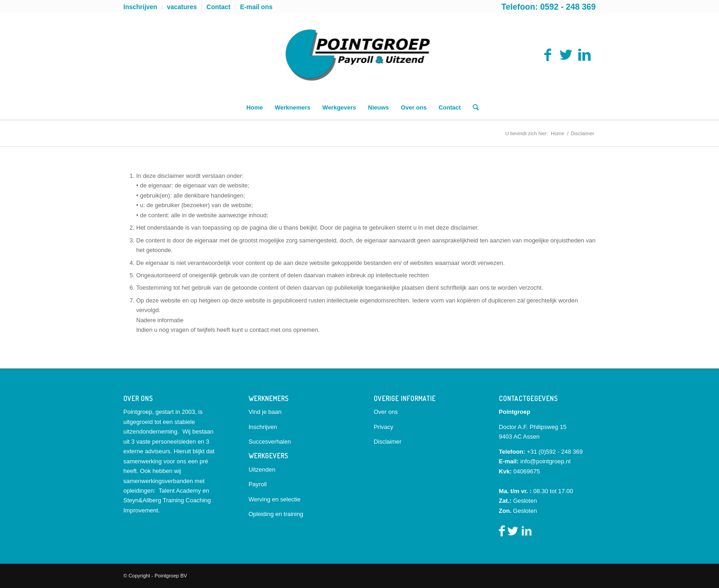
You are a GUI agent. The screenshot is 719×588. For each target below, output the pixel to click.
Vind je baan (265, 412)
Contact (218, 7)
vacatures (182, 7)
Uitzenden (262, 470)
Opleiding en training (276, 514)
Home (557, 133)
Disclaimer (388, 442)
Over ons (386, 412)
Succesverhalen (270, 442)
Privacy (384, 427)
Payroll (258, 484)
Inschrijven (140, 7)
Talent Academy (180, 491)
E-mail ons (256, 7)
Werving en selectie (274, 499)
